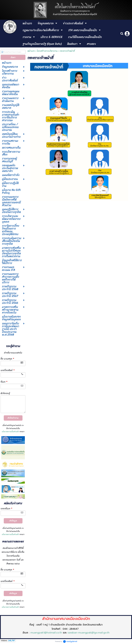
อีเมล (4, 382)
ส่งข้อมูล (13, 521)
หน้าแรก (31, 51)
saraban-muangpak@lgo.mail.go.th (89, 633)
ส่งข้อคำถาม (13, 418)
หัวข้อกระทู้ (5, 393)
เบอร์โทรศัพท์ (7, 370)
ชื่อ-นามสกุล (7, 359)
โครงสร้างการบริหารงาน (47, 51)
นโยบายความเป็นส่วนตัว (10, 432)
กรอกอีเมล (6, 509)
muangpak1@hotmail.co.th (46, 633)
